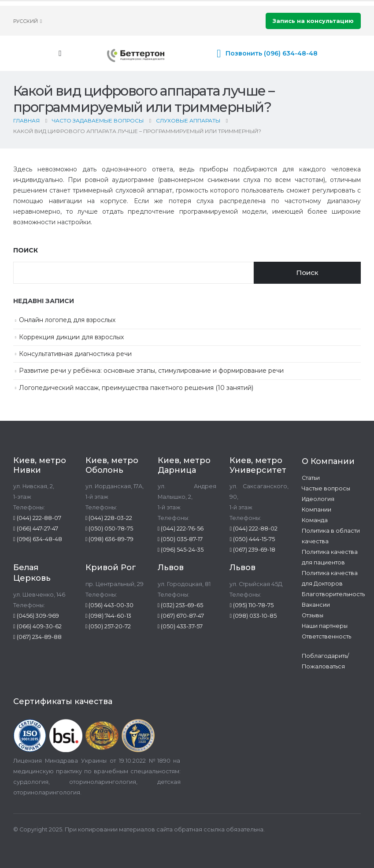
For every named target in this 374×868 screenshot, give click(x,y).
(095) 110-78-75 (252, 605)
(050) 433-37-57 (180, 626)
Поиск (26, 250)
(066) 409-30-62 (37, 626)
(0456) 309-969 (36, 616)
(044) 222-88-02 (254, 529)
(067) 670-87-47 (181, 616)
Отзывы (313, 615)
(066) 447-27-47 (36, 529)
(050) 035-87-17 (180, 539)
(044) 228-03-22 (109, 518)
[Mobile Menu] (60, 53)
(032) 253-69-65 (181, 605)
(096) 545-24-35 (181, 550)
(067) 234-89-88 (37, 637)
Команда (315, 520)
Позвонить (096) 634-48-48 (272, 53)
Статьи (311, 478)
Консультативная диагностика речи (75, 354)
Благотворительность (333, 594)
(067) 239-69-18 (252, 550)
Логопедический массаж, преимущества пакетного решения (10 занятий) (136, 388)
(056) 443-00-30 (110, 605)
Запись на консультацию (313, 21)
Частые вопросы (326, 488)
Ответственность (326, 636)
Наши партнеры (325, 626)
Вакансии (316, 605)
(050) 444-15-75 (252, 539)
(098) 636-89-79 (110, 539)
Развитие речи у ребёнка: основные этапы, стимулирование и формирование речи (151, 371)
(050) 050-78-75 (109, 529)
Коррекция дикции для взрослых (71, 337)
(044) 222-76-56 (181, 529)
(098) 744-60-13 (109, 616)
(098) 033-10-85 (253, 616)
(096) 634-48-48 (38, 539)
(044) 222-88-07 (37, 518)
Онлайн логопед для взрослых (67, 320)
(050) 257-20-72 (108, 626)
